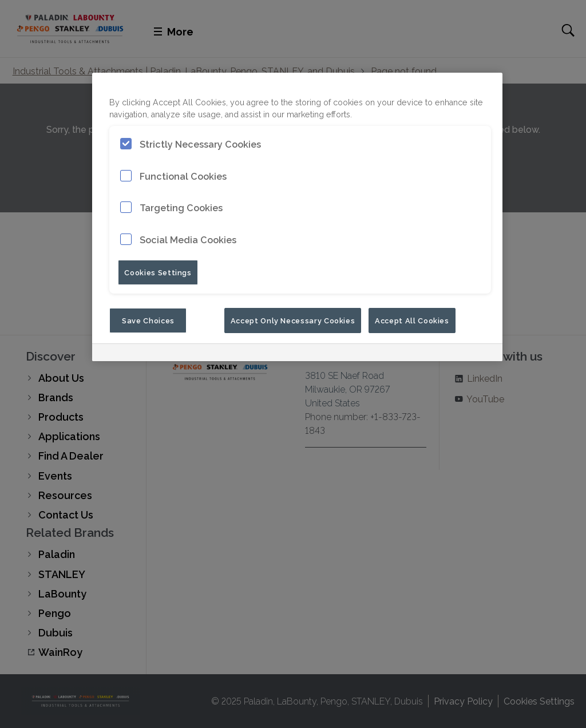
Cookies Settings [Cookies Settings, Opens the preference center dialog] (158, 272)
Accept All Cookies (412, 320)
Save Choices (148, 320)
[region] (297, 217)
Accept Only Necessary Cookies (293, 320)
